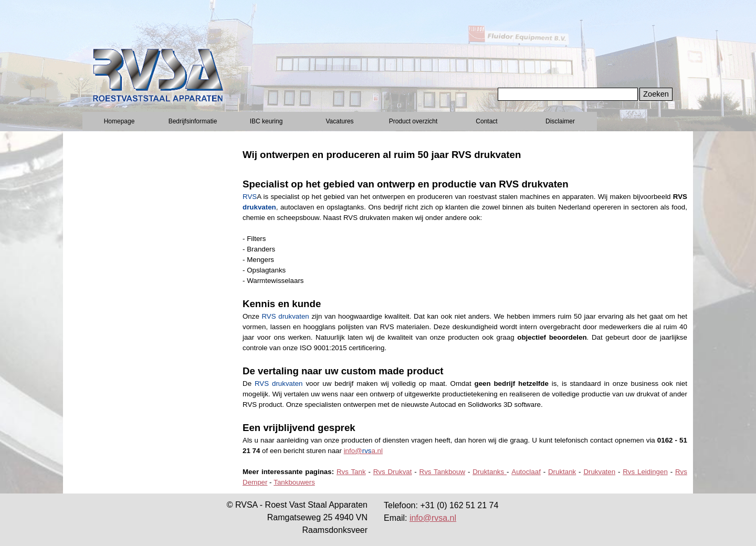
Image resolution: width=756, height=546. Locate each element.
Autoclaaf (526, 472)
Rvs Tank (351, 472)
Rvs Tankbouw (443, 472)
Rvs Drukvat (393, 472)
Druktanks (490, 472)
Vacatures (339, 121)
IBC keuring (266, 121)
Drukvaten (599, 472)
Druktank (562, 472)
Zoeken (656, 94)
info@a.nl (363, 451)
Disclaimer (560, 121)
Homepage (119, 121)
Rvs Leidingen (645, 472)
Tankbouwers (294, 482)
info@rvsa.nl (433, 518)
